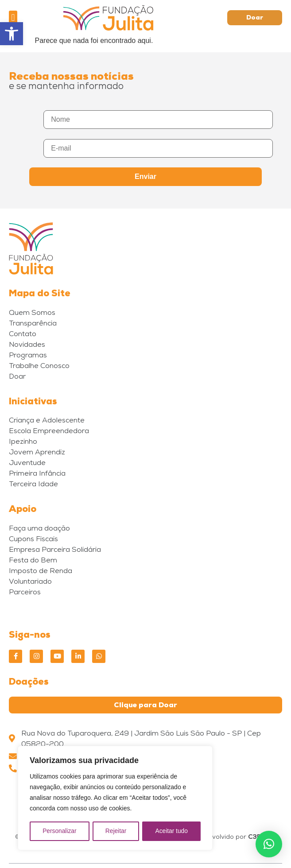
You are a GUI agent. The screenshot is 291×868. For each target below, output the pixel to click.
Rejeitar (116, 831)
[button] (12, 34)
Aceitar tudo (172, 831)
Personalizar (59, 831)
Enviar (145, 176)
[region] (115, 798)
